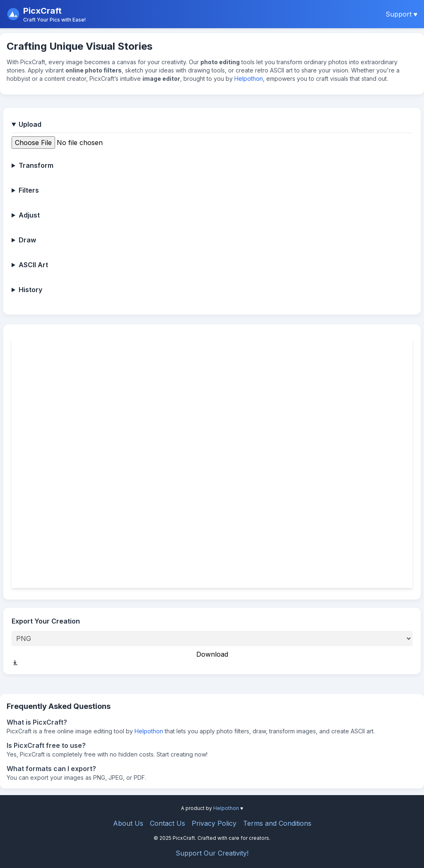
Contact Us (167, 823)
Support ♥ (402, 14)
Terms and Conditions (277, 823)
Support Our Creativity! (212, 853)
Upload (30, 124)
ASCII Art (33, 265)
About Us (128, 823)
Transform (36, 165)
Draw (27, 240)
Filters (29, 190)
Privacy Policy (214, 823)
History (30, 290)
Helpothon (249, 79)
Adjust (29, 215)
